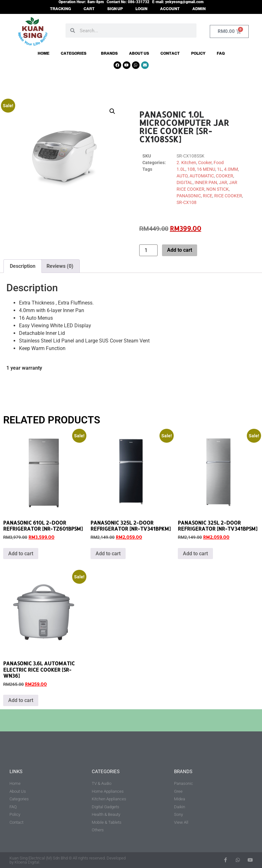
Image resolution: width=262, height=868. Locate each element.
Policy (198, 53)
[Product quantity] (148, 250)
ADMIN (199, 9)
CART (89, 9)
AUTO (182, 176)
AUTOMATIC (202, 176)
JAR (223, 182)
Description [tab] (23, 266)
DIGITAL (185, 182)
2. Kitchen (186, 163)
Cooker (205, 163)
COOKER (225, 176)
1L (220, 169)
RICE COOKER (228, 196)
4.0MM (231, 169)
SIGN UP (115, 9)
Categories (75, 53)
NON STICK (218, 189)
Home (44, 53)
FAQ (221, 53)
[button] (112, 111)
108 (191, 169)
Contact (170, 53)
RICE (208, 196)
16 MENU (206, 169)
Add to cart (180, 250)
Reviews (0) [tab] (60, 266)
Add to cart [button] (21, 554)
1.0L (181, 169)
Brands (109, 53)
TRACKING (60, 9)
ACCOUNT (170, 9)
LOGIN (141, 9)
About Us (139, 53)
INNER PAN (206, 182)
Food (219, 163)
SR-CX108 (187, 202)
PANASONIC (189, 196)
